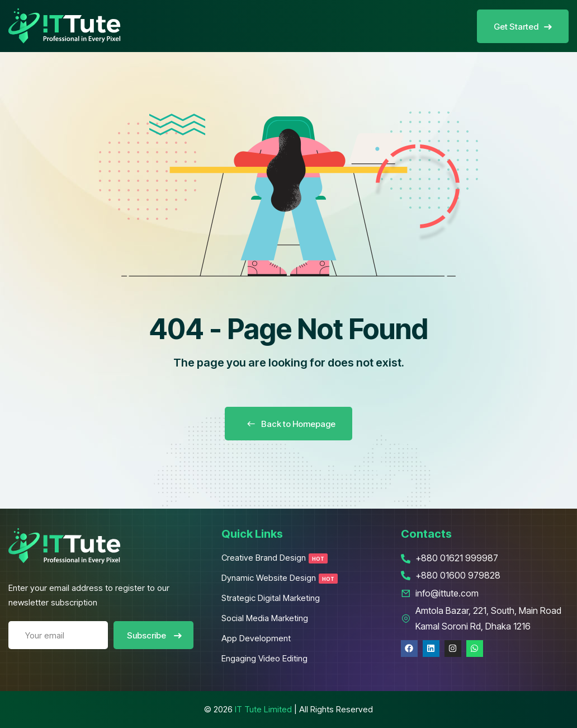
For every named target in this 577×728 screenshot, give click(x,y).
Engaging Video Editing (264, 658)
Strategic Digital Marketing (271, 598)
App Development (256, 638)
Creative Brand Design (275, 558)
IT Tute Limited (263, 709)
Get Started (523, 27)
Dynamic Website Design (280, 578)
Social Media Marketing (265, 618)
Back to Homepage (288, 424)
